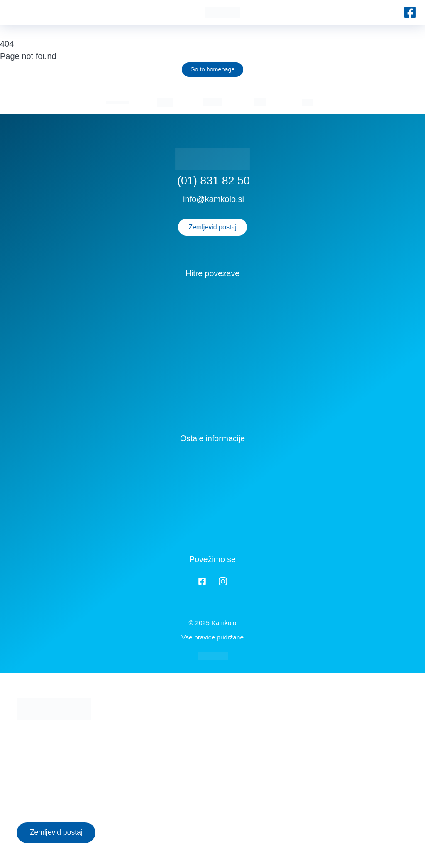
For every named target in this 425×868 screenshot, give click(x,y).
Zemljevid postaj (212, 227)
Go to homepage (212, 69)
